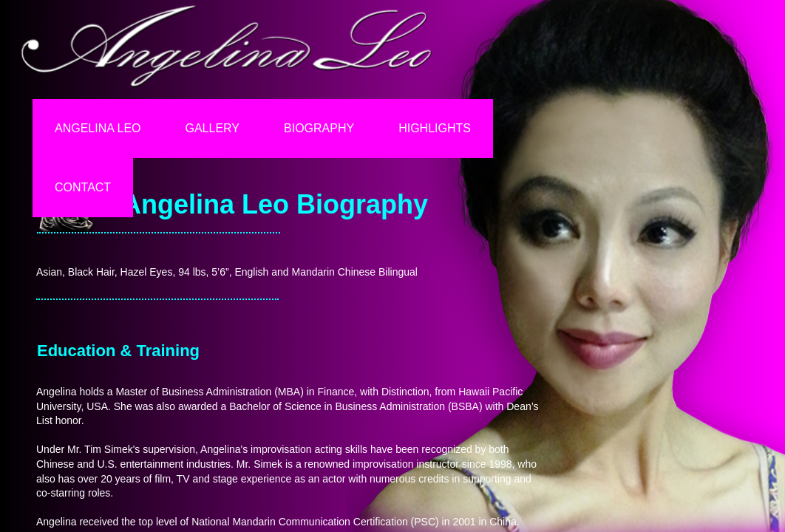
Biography (319, 128)
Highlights (435, 128)
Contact (83, 187)
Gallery (213, 128)
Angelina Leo (98, 128)
